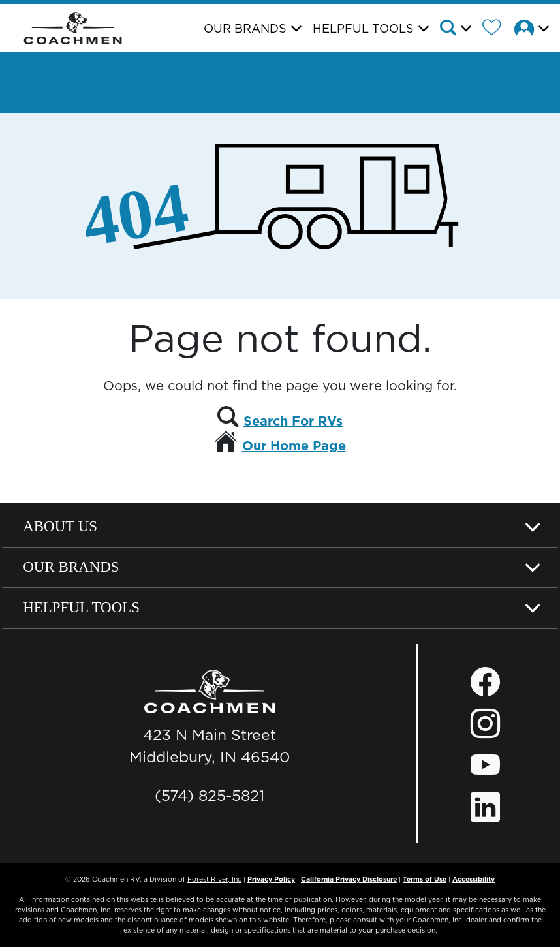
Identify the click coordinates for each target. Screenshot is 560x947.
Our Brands (71, 567)
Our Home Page (294, 446)
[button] (459, 29)
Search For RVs (293, 421)
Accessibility (474, 879)
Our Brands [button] (245, 28)
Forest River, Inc (214, 879)
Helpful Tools (81, 607)
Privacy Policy (271, 879)
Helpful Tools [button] (363, 28)
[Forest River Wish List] (497, 29)
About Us (60, 526)
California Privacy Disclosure (349, 879)
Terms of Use (425, 879)
